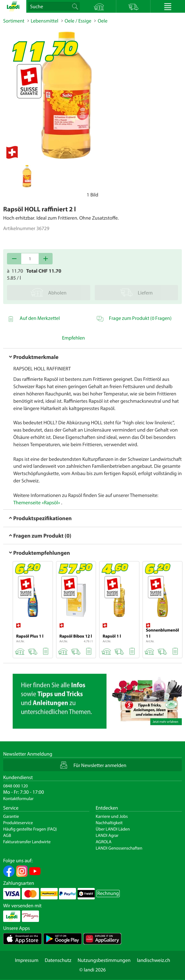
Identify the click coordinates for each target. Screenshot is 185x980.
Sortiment (14, 21)
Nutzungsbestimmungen (104, 960)
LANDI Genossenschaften (119, 848)
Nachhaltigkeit (109, 823)
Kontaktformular (18, 798)
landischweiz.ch (153, 960)
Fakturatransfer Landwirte (27, 842)
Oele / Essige (78, 21)
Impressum (27, 960)
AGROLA (104, 842)
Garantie (11, 816)
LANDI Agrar (107, 835)
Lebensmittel (45, 21)
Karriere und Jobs (112, 816)
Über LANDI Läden (113, 829)
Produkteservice (18, 823)
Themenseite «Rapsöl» (37, 503)
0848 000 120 (16, 786)
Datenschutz (58, 960)
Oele (102, 21)
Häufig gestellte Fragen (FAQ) (30, 829)
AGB (7, 835)
